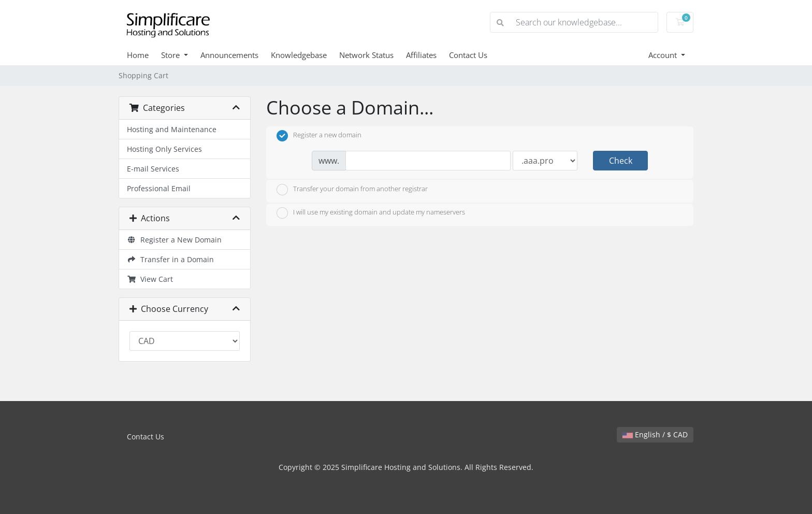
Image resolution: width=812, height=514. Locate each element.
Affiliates (421, 55)
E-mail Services (153, 169)
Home (138, 55)
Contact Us (468, 55)
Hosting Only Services (164, 149)
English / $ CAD (655, 434)
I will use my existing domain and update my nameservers (371, 213)
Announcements (229, 55)
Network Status (366, 55)
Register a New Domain (174, 240)
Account (664, 55)
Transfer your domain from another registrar (352, 190)
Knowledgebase (299, 55)
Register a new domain (319, 136)
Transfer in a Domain (170, 259)
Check (621, 161)
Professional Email (159, 188)
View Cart (150, 279)
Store (171, 55)
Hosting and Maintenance (172, 129)
